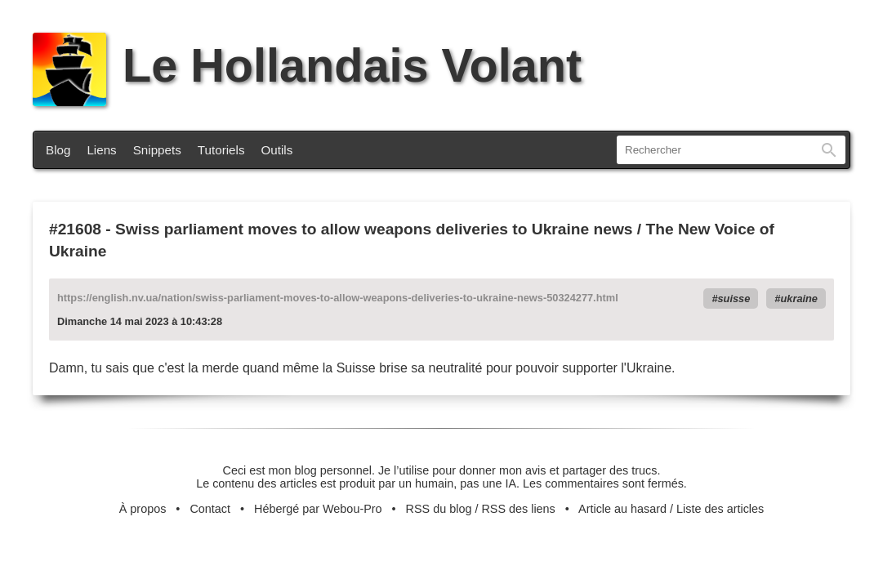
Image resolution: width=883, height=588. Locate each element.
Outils (277, 150)
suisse (734, 298)
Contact (210, 509)
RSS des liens (518, 509)
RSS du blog (439, 509)
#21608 (75, 229)
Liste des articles (720, 509)
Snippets (157, 150)
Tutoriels (221, 150)
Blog (58, 150)
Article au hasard (622, 509)
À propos (143, 509)
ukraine (799, 298)
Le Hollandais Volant (307, 65)
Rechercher (829, 150)
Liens (101, 150)
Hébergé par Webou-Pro (318, 509)
